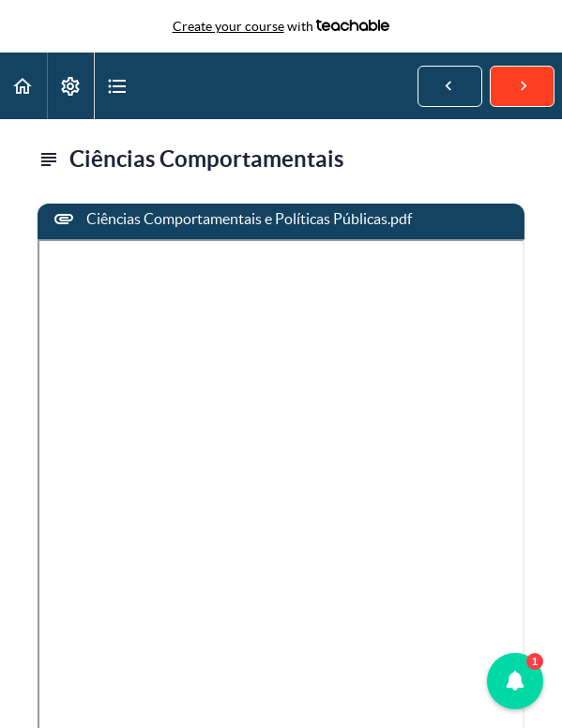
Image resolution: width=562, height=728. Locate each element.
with (281, 26)
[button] (23, 86)
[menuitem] (70, 86)
